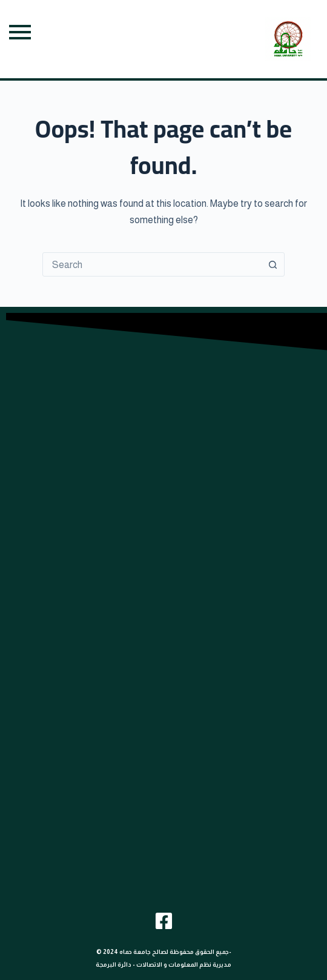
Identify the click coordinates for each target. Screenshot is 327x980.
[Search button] (272, 264)
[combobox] (152, 264)
